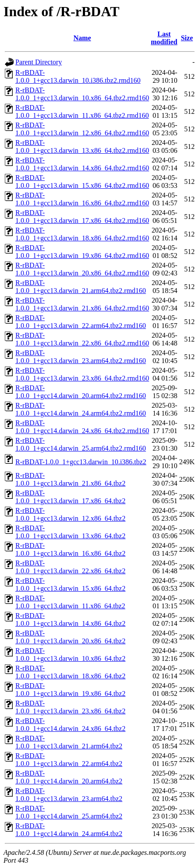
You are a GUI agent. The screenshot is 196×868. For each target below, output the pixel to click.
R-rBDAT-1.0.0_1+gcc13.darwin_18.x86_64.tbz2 (70, 672)
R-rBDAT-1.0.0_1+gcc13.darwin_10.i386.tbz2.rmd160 (78, 76)
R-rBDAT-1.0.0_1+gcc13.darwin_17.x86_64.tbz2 (70, 497)
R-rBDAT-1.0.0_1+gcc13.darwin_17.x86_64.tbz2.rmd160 (82, 217)
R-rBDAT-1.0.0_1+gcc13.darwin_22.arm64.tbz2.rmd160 (81, 322)
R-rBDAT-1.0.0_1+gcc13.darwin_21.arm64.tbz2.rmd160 (81, 287)
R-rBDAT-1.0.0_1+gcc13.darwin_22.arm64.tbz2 (69, 760)
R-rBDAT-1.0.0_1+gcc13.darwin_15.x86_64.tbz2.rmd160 (82, 182)
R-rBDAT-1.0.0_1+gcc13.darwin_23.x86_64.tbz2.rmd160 (82, 374)
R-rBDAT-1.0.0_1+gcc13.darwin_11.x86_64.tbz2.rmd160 (82, 111)
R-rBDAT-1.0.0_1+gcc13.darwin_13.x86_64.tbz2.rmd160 (82, 146)
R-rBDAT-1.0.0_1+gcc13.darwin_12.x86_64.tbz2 (70, 514)
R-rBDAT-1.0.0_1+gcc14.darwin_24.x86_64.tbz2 (70, 725)
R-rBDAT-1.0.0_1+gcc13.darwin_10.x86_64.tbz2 (70, 655)
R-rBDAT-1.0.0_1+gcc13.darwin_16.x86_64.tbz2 (70, 549)
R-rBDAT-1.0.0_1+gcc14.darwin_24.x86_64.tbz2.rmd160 (82, 427)
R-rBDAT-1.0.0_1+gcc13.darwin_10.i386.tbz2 (81, 462)
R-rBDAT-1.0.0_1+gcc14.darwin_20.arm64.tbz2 (69, 777)
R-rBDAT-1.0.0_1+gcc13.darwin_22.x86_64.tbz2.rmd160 (82, 339)
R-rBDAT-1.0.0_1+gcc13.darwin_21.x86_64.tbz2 (70, 479)
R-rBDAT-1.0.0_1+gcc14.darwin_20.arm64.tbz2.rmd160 (81, 392)
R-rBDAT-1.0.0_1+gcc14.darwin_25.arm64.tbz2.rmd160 (81, 444)
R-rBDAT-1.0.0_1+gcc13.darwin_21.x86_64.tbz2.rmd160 (82, 304)
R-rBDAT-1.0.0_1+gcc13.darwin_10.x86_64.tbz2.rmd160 (82, 94)
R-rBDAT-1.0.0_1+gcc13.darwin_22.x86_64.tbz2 (70, 567)
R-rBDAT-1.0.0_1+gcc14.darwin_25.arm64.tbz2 (69, 812)
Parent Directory (39, 62)
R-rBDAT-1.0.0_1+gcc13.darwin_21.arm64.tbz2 (69, 742)
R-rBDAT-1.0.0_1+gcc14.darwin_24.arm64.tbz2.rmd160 (81, 409)
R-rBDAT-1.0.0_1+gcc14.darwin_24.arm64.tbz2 (69, 830)
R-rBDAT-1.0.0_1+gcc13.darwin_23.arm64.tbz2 (69, 795)
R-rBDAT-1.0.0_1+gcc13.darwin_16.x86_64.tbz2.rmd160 (82, 199)
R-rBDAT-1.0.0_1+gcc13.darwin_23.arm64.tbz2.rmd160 (81, 357)
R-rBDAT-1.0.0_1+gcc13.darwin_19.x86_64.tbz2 (70, 690)
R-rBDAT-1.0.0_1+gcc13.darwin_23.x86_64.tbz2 (70, 707)
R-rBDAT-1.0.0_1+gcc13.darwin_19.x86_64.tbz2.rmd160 (82, 252)
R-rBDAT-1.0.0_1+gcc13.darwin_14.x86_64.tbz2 (70, 619)
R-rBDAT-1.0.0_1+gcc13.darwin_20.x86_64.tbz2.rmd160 (82, 269)
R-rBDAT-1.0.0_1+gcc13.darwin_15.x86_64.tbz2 (70, 584)
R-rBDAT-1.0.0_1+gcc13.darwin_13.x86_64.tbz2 (70, 532)
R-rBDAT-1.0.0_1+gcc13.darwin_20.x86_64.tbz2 (70, 637)
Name (82, 38)
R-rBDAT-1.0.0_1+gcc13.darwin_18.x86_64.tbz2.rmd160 (82, 234)
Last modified (164, 38)
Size (187, 38)
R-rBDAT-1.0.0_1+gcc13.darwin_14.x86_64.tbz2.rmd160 (82, 164)
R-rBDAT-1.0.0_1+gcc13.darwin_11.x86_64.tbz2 (70, 602)
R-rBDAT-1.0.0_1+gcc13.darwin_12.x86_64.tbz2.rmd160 (82, 129)
